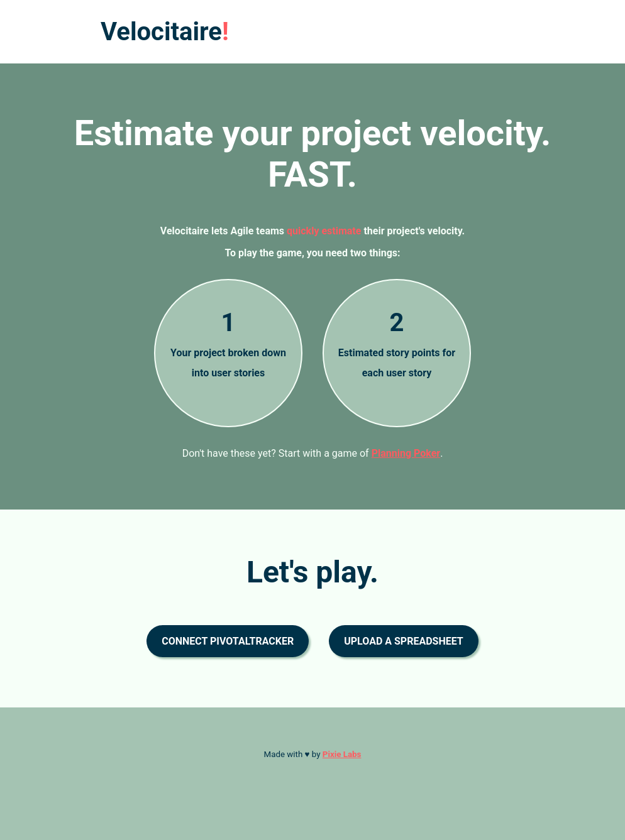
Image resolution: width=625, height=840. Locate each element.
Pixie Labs (342, 754)
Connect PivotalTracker (228, 641)
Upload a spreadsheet (404, 641)
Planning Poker (406, 453)
